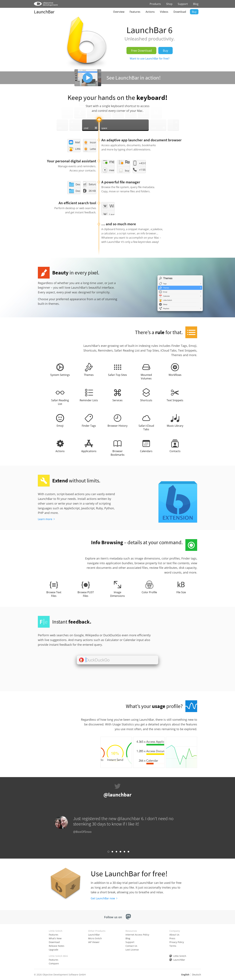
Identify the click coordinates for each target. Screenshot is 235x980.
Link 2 (112, 852)
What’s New (55, 938)
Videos (164, 12)
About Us (174, 935)
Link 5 (124, 852)
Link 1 (108, 852)
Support (183, 4)
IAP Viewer (94, 942)
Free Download (141, 51)
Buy (194, 12)
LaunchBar (44, 12)
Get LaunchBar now (103, 898)
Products (155, 4)
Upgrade (54, 950)
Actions (150, 12)
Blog (196, 4)
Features (135, 12)
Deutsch (197, 975)
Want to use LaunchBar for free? (150, 59)
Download (180, 12)
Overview (119, 12)
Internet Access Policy (137, 935)
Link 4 (120, 852)
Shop (169, 4)
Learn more (45, 519)
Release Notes (57, 946)
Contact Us (131, 946)
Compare (54, 963)
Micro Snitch (95, 938)
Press (172, 938)
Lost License (132, 950)
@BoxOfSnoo (82, 832)
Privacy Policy (177, 942)
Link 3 (116, 852)
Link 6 (128, 852)
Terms (173, 946)
